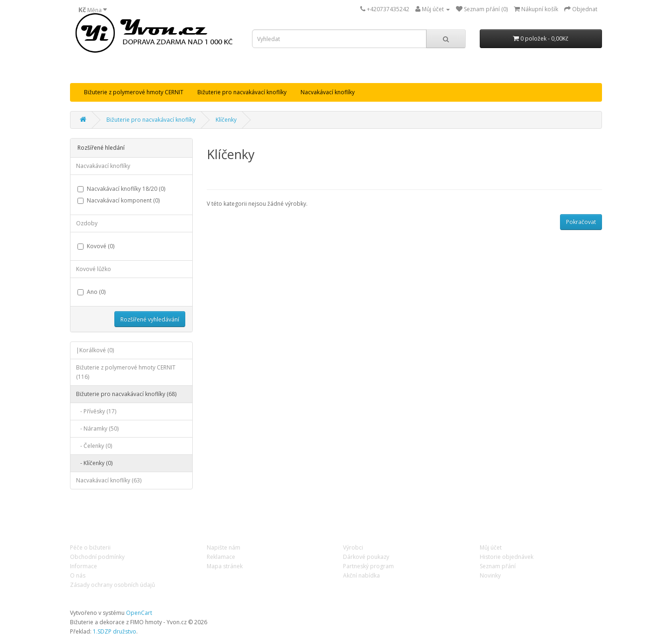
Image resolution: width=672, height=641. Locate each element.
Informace (84, 566)
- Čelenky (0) (94, 446)
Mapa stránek (225, 566)
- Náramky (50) (97, 428)
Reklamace (221, 557)
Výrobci (353, 547)
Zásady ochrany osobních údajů (112, 585)
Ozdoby (87, 223)
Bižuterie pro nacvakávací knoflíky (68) (126, 394)
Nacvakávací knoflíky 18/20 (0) (121, 189)
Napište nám (224, 547)
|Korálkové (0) (95, 350)
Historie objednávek (507, 557)
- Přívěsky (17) (96, 411)
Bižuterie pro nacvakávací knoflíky (242, 92)
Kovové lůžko (94, 269)
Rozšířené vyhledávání (150, 319)
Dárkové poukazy (366, 557)
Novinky (490, 575)
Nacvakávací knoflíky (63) (109, 480)
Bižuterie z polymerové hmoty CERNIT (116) (126, 372)
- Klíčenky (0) (94, 463)
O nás (78, 575)
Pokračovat (581, 222)
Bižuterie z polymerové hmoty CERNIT (134, 92)
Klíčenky (226, 120)
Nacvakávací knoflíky (328, 92)
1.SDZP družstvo (115, 631)
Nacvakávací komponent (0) (119, 200)
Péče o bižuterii (90, 547)
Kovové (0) (96, 246)
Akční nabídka (361, 575)
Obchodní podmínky (97, 557)
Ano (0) (91, 292)
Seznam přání (498, 566)
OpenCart (139, 613)
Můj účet (491, 547)
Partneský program (368, 566)
